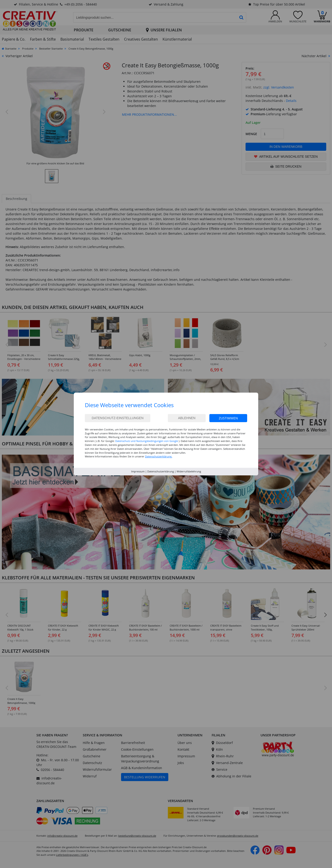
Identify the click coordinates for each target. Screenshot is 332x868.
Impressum (138, 471)
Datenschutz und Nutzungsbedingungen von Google (147, 441)
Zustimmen (228, 418)
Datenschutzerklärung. (159, 456)
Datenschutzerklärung (161, 471)
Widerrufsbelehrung (189, 471)
